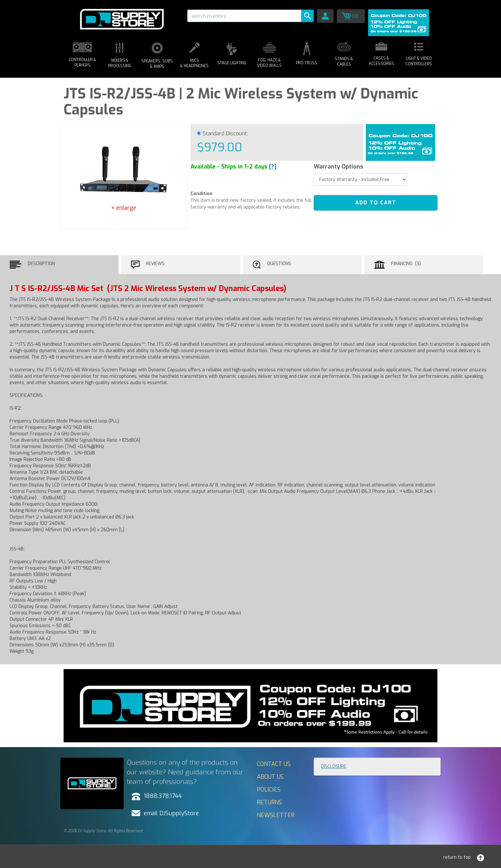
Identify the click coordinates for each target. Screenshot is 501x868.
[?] (273, 167)
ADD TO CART (376, 203)
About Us (270, 777)
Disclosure (334, 766)
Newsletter (276, 815)
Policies (269, 790)
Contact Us (274, 764)
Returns (269, 802)
